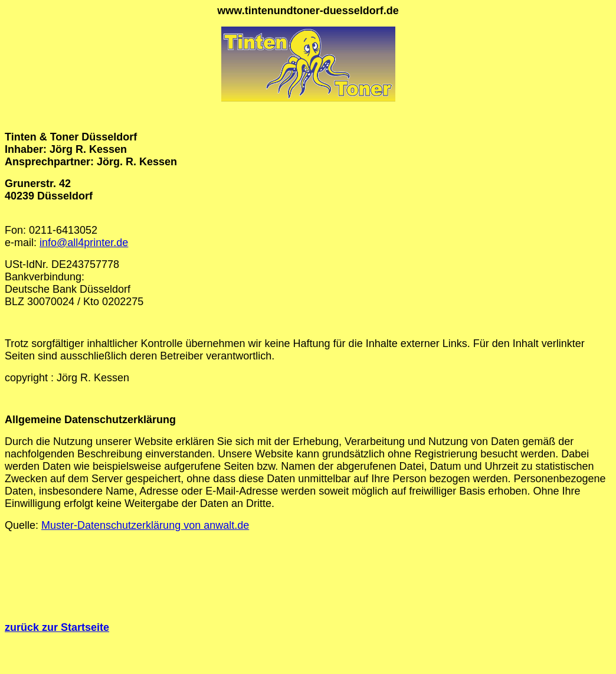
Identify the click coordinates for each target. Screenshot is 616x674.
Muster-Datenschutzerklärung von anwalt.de (145, 525)
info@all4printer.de (84, 243)
